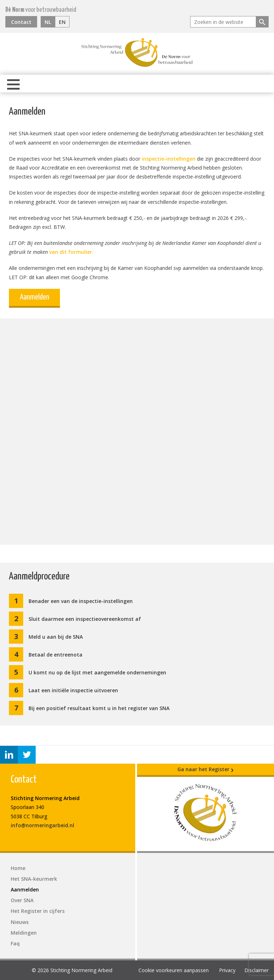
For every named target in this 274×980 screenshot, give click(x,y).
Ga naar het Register (205, 769)
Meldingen (24, 933)
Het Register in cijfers (38, 911)
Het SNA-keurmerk (34, 879)
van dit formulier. (71, 252)
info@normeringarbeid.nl (42, 825)
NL (48, 22)
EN (62, 22)
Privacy (227, 970)
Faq (15, 943)
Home (18, 868)
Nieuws (20, 922)
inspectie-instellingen (169, 159)
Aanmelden (34, 297)
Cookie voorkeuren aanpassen (174, 970)
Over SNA (22, 900)
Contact (21, 22)
